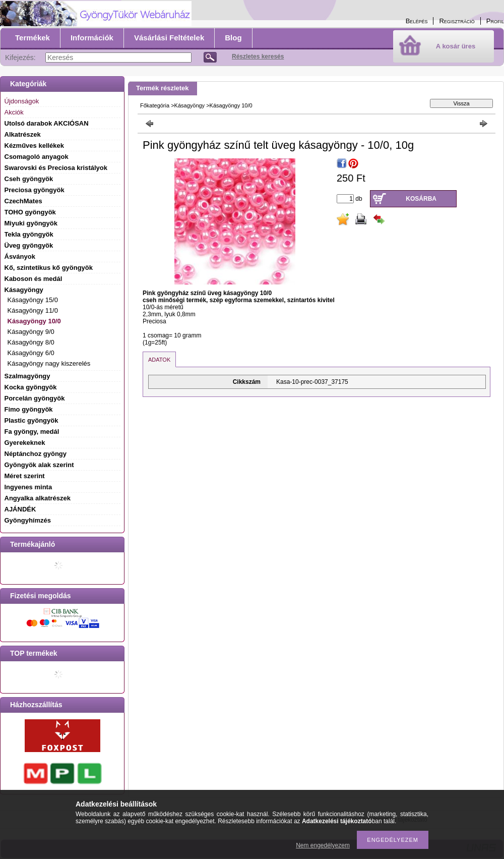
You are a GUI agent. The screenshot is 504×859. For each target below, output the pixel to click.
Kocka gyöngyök (31, 387)
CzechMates (23, 201)
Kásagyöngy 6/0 (31, 353)
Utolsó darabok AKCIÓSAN (47, 123)
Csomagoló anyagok (37, 157)
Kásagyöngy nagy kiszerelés (49, 363)
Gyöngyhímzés (28, 520)
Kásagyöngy (190, 105)
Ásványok (20, 256)
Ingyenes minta (28, 487)
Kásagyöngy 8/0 (31, 342)
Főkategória (155, 105)
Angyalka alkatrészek (38, 498)
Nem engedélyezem (323, 845)
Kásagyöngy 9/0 (31, 332)
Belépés (417, 21)
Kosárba (421, 199)
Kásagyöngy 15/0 (33, 300)
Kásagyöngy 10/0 (34, 321)
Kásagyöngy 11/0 (33, 310)
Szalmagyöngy (27, 376)
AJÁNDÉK (20, 509)
